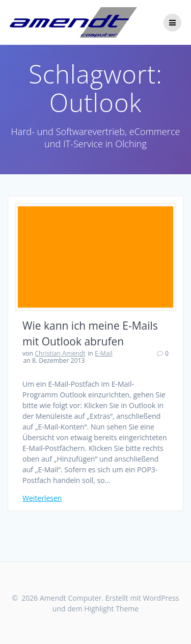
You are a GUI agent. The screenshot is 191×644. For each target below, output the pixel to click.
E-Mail (104, 353)
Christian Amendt (60, 353)
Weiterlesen (42, 498)
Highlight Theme (111, 609)
